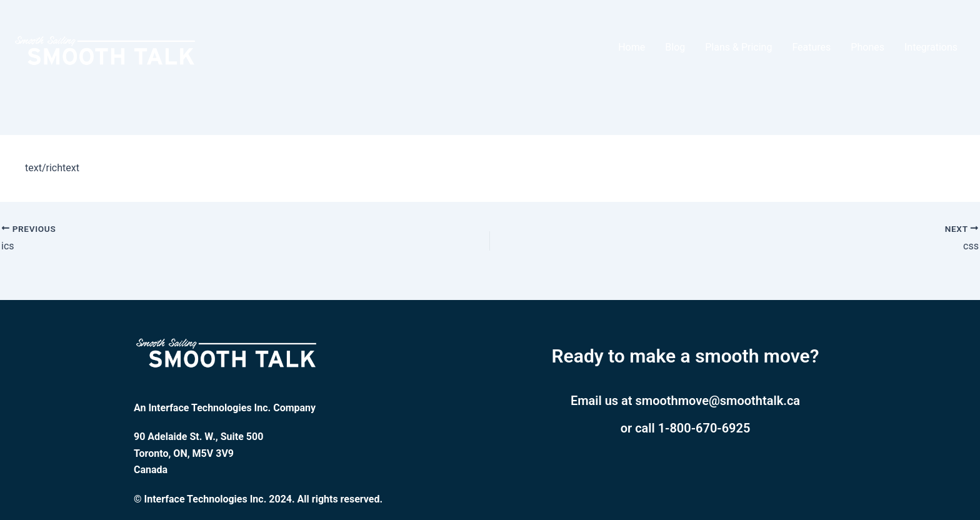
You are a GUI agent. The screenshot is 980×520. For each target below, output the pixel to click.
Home (632, 47)
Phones (867, 47)
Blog (675, 47)
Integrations (931, 47)
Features (811, 47)
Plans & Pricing (738, 47)
